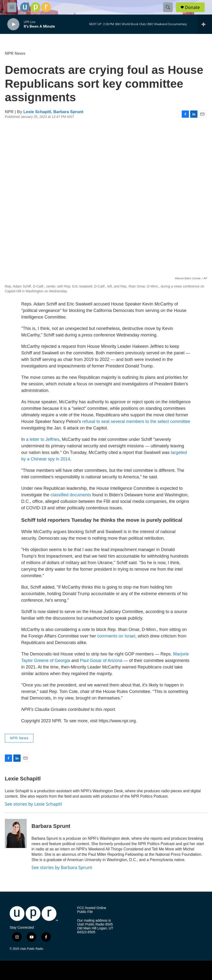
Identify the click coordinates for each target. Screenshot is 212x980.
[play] (13, 24)
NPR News (15, 53)
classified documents (71, 495)
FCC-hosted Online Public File (92, 910)
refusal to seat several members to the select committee (136, 421)
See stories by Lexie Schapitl (33, 804)
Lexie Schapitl (37, 112)
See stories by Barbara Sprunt (62, 867)
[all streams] (205, 24)
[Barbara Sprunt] (16, 833)
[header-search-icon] (168, 7)
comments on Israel (116, 636)
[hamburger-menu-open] (12, 7)
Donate (192, 7)
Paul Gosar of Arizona (101, 661)
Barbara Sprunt (68, 112)
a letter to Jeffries (43, 439)
